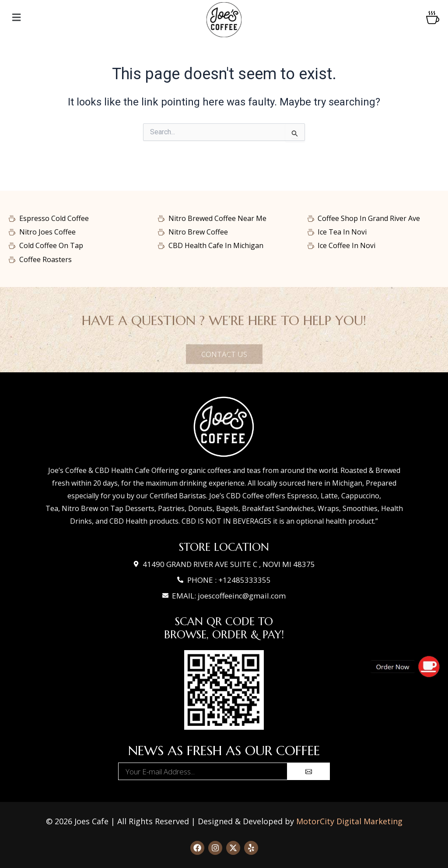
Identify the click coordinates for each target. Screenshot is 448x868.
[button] (79, 18)
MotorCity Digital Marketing (349, 821)
